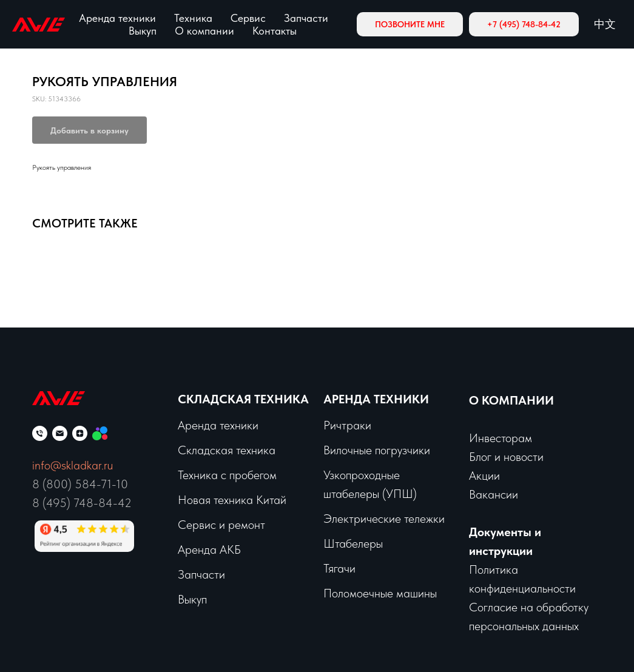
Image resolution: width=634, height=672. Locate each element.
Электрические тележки (384, 519)
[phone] (40, 433)
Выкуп (143, 31)
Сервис (248, 18)
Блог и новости (506, 457)
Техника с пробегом (227, 475)
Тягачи (339, 568)
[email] (60, 433)
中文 (605, 24)
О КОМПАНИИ (511, 400)
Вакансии (494, 494)
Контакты (275, 31)
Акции (484, 475)
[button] (410, 24)
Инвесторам (501, 438)
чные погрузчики (389, 450)
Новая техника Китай (232, 500)
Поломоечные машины (380, 593)
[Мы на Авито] (100, 433)
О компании (204, 31)
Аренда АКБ (209, 549)
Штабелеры (353, 543)
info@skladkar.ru (73, 465)
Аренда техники (117, 18)
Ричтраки (347, 425)
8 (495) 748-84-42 (82, 503)
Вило (336, 450)
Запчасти (306, 18)
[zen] (80, 433)
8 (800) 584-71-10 (80, 484)
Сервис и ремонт (221, 525)
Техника (193, 18)
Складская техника (243, 399)
